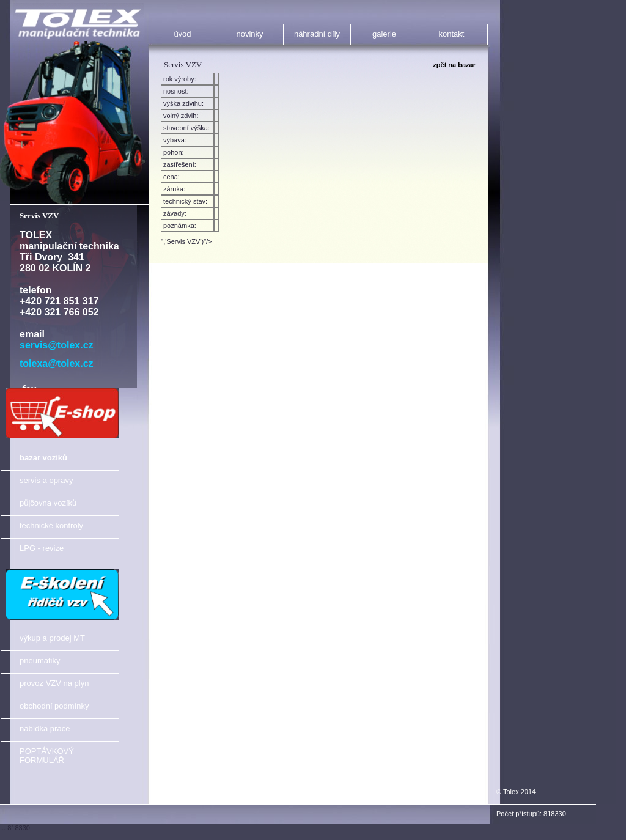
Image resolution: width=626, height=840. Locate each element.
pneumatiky (40, 661)
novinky (249, 34)
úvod (182, 34)
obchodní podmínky (54, 706)
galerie (384, 34)
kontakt (452, 34)
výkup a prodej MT (52, 638)
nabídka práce (45, 728)
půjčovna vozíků (48, 503)
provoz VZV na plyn (54, 683)
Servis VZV (39, 216)
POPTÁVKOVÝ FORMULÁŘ (47, 756)
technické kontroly (51, 525)
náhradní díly (317, 34)
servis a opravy (46, 480)
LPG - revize (42, 548)
